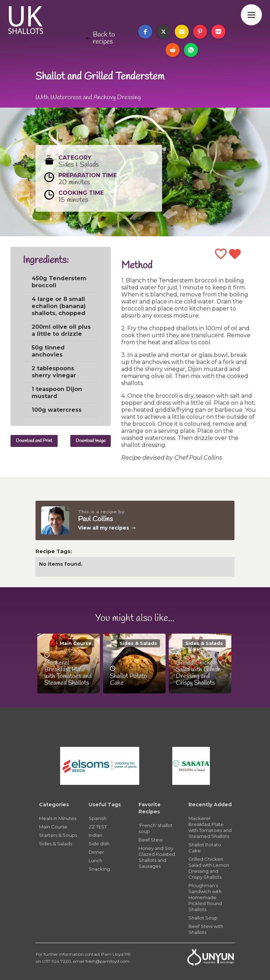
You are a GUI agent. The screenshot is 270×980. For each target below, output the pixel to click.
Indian (95, 835)
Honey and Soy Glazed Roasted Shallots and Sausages (157, 857)
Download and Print (34, 441)
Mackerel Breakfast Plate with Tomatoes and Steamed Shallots (210, 827)
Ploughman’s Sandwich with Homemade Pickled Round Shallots (205, 897)
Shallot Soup (203, 918)
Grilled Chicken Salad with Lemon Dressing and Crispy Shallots (209, 868)
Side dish (99, 844)
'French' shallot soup (156, 828)
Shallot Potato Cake (205, 848)
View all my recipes (104, 528)
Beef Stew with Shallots (206, 929)
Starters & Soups (58, 835)
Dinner (96, 852)
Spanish (98, 818)
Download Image (91, 441)
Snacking (99, 869)
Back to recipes (104, 38)
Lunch (95, 860)
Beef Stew (151, 840)
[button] (145, 32)
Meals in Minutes (58, 818)
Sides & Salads (138, 643)
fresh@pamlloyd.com (107, 961)
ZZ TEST (98, 827)
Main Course (76, 643)
